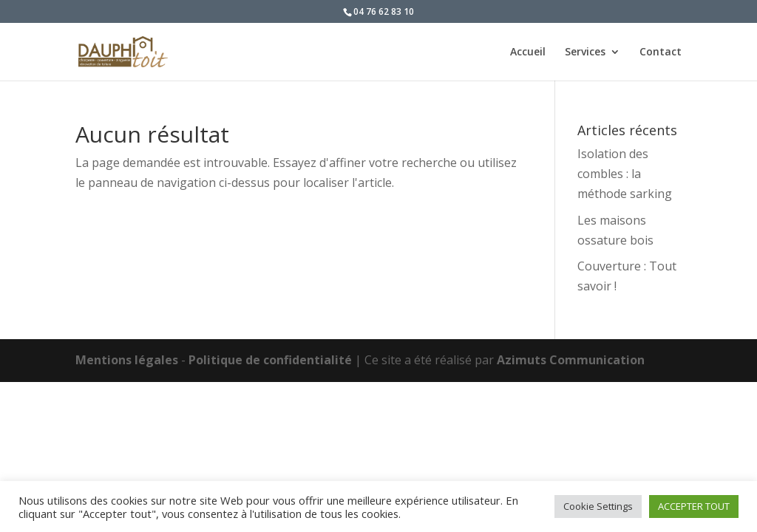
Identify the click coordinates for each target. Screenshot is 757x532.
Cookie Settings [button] (598, 506)
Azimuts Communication (571, 360)
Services (585, 52)
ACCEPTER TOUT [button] (694, 506)
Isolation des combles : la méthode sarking (625, 174)
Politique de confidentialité (270, 360)
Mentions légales (127, 360)
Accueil (528, 52)
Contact (661, 52)
